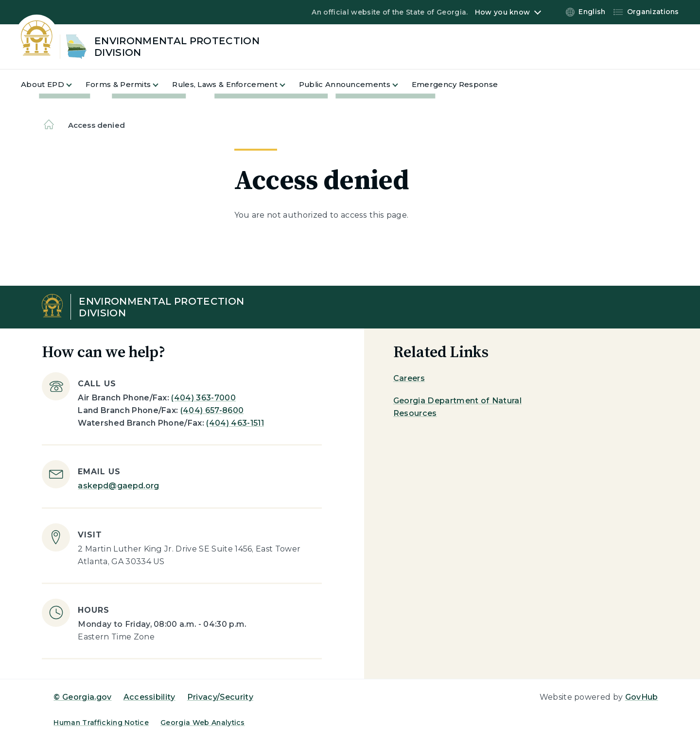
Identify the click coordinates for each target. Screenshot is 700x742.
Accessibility (149, 697)
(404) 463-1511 (235, 423)
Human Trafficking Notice (101, 723)
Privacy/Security (220, 697)
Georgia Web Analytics (203, 723)
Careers (409, 378)
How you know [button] (502, 12)
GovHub (642, 697)
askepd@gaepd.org (118, 486)
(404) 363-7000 (203, 398)
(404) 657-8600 (212, 410)
